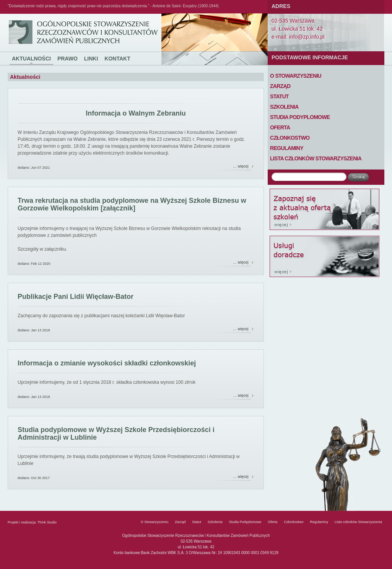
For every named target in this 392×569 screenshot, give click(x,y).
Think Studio (47, 522)
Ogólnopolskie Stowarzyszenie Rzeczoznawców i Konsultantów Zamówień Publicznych (22, 14)
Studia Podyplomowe (300, 117)
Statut (279, 96)
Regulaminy (287, 148)
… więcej (241, 166)
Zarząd (280, 86)
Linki (91, 59)
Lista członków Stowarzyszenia (316, 158)
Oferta (280, 127)
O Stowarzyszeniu (296, 76)
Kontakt (117, 59)
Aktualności (31, 59)
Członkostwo (290, 138)
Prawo (68, 59)
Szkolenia (284, 107)
